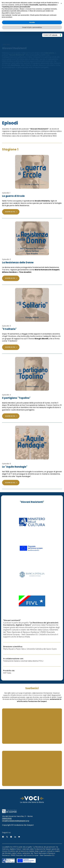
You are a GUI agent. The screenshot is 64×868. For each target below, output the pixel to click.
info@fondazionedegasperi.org (16, 821)
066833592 (7, 819)
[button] (61, 3)
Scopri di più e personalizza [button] (32, 27)
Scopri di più (11, 212)
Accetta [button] (32, 22)
